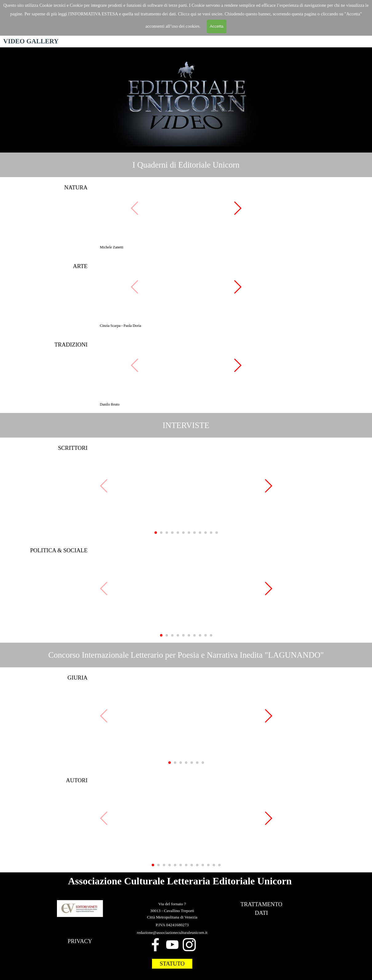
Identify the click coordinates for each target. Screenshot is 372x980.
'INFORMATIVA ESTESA (94, 14)
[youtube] (172, 945)
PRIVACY (80, 941)
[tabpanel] (186, 165)
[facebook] (155, 945)
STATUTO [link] (172, 964)
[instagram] (189, 945)
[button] (186, 208)
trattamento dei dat (158, 14)
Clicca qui (188, 14)
